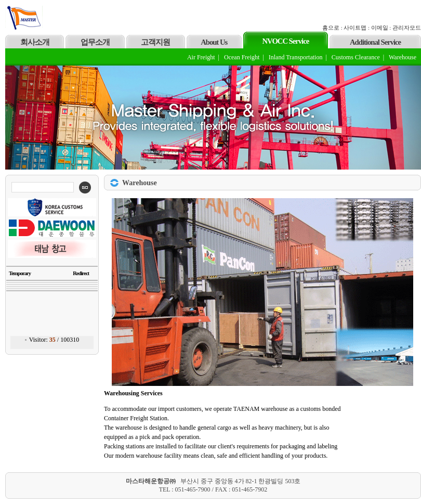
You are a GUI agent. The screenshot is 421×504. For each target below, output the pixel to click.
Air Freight (201, 57)
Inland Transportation (296, 57)
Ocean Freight (242, 57)
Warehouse (403, 57)
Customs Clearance (356, 57)
